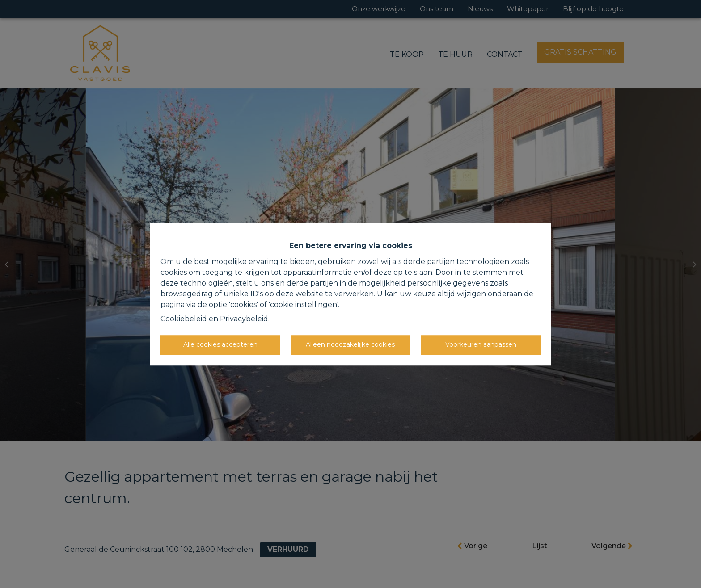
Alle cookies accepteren (220, 344)
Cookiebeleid (184, 319)
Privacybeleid (244, 319)
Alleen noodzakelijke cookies (350, 344)
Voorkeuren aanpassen (481, 344)
